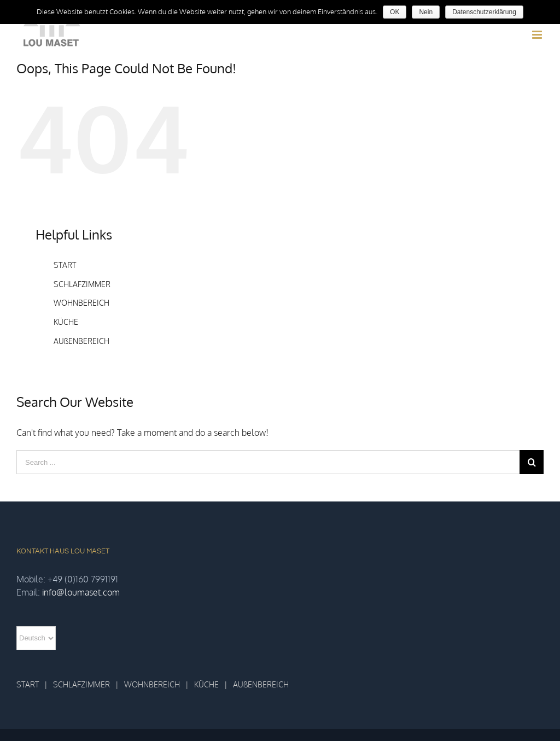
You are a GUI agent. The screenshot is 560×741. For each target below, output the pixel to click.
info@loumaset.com (81, 592)
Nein (426, 12)
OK (395, 12)
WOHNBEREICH (81, 303)
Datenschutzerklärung (484, 12)
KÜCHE (66, 322)
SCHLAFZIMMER (82, 284)
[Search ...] (268, 462)
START (65, 265)
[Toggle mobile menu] (538, 35)
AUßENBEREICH (81, 341)
